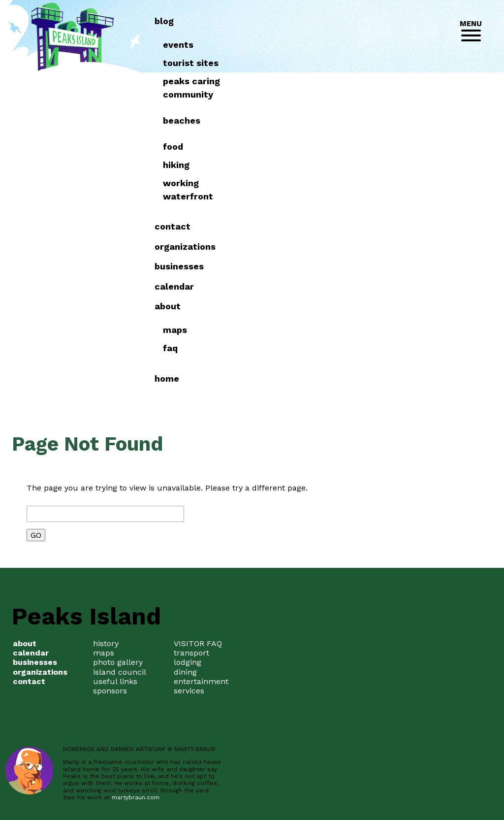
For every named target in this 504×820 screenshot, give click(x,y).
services (189, 691)
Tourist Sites (387, 63)
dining (185, 672)
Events (375, 45)
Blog (361, 21)
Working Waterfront (384, 190)
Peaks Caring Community (388, 88)
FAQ (367, 348)
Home (364, 378)
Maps (371, 330)
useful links (115, 681)
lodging (188, 662)
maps (104, 653)
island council (120, 672)
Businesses (376, 266)
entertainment (201, 681)
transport (191, 653)
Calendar (371, 286)
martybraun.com (136, 797)
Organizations (382, 246)
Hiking (373, 165)
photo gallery (118, 662)
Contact (369, 226)
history (106, 643)
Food (369, 147)
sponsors (110, 691)
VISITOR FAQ (198, 643)
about (364, 306)
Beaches (378, 120)
